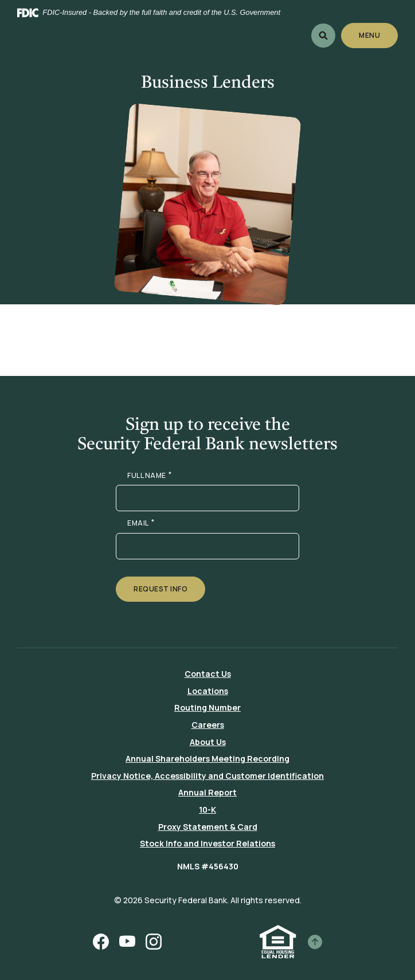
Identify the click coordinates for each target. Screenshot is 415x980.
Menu (370, 35)
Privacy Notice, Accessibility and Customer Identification (207, 776)
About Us (208, 742)
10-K (207, 810)
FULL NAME (149, 476)
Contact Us (208, 674)
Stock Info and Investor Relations (207, 843)
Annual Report (207, 792)
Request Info (160, 589)
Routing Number (207, 707)
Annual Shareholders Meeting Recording (207, 758)
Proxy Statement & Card (208, 827)
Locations (208, 691)
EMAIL (141, 523)
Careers (208, 725)
